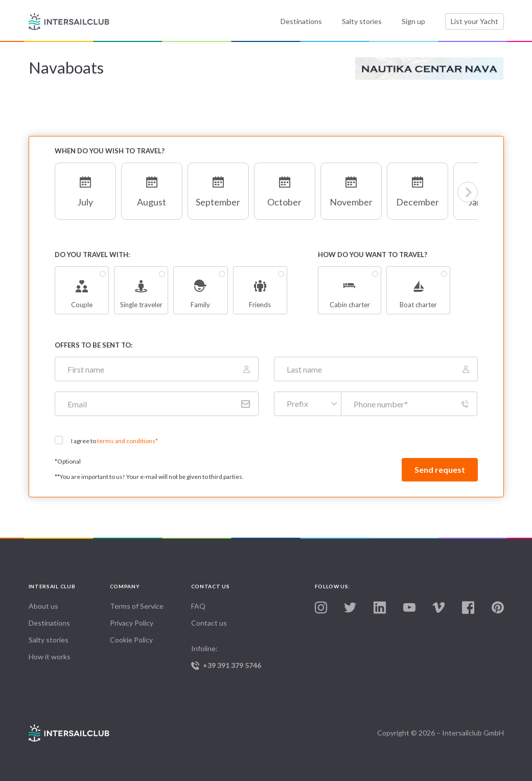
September (218, 188)
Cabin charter (350, 290)
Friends (260, 290)
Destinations (301, 21)
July (85, 188)
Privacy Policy (132, 623)
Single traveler (141, 290)
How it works (50, 657)
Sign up (413, 21)
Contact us (209, 623)
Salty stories (362, 21)
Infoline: (232, 657)
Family (200, 290)
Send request (440, 469)
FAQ (198, 606)
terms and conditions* (128, 441)
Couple (82, 290)
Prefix (297, 404)
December (418, 188)
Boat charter (418, 290)
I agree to (114, 441)
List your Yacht (475, 21)
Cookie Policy (131, 640)
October (285, 188)
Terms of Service (137, 606)
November (351, 188)
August (152, 188)
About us (43, 606)
